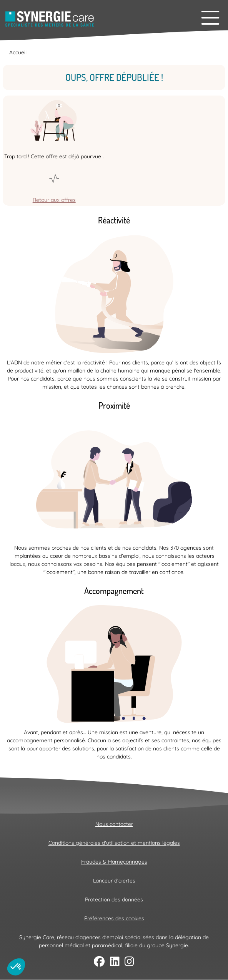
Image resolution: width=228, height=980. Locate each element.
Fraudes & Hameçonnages (114, 862)
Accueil (18, 52)
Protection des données (114, 899)
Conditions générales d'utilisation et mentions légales (114, 843)
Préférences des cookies (114, 918)
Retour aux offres (54, 200)
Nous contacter (114, 824)
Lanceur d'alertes (114, 881)
